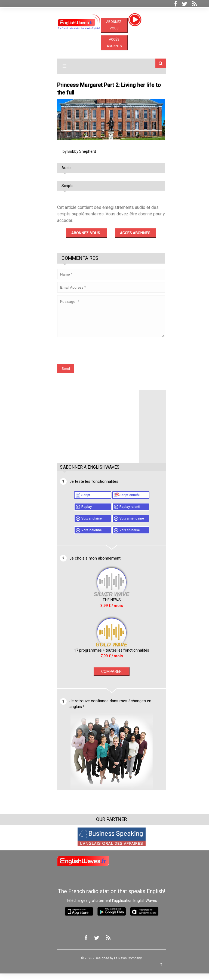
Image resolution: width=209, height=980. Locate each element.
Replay (79, 513)
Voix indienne (84, 537)
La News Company (121, 965)
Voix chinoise (123, 537)
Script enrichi (122, 502)
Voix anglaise (84, 525)
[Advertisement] (91, 430)
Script (79, 502)
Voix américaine (125, 525)
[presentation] (91, 354)
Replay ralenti (123, 513)
